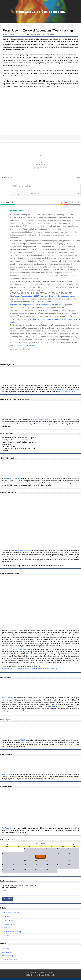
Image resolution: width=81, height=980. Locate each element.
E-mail (4, 890)
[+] (45, 194)
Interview (7, 917)
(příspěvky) (7, 952)
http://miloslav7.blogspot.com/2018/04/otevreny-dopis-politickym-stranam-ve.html (43, 296)
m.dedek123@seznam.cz (25, 345)
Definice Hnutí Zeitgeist (11, 913)
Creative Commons (48, 973)
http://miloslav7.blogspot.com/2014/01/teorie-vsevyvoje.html (34, 305)
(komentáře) (7, 956)
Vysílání (6, 935)
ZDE (65, 566)
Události (6, 928)
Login (78, 178)
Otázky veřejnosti (9, 920)
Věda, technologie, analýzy (12, 932)
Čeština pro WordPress (9, 960)
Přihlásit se (5, 948)
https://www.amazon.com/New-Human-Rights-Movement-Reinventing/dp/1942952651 (29, 668)
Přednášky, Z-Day (35, 34)
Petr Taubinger (10, 34)
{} (42, 194)
